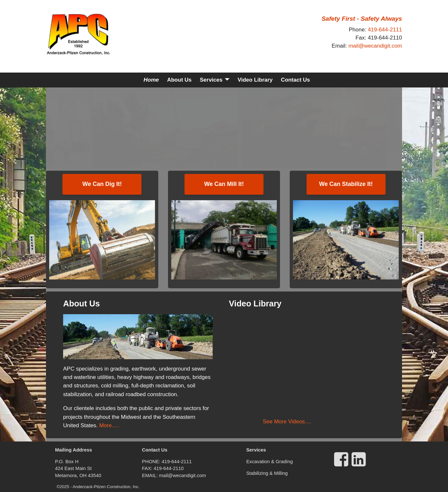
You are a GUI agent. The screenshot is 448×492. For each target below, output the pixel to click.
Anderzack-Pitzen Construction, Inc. (106, 487)
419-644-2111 (385, 30)
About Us (179, 80)
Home (151, 80)
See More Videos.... (287, 422)
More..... (109, 425)
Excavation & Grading (270, 462)
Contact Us (296, 80)
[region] (224, 127)
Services (211, 80)
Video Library (255, 80)
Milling (281, 473)
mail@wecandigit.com (375, 46)
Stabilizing (258, 473)
